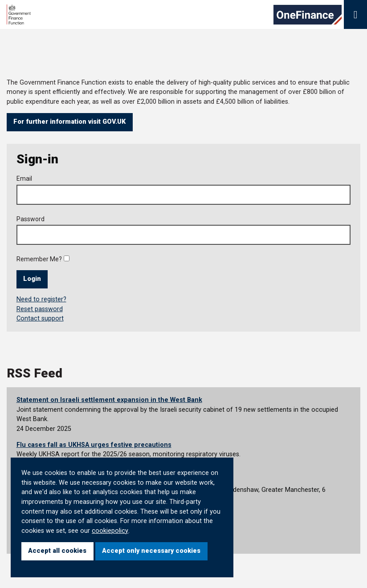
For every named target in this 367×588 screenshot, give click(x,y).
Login (32, 279)
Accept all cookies (57, 551)
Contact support (40, 318)
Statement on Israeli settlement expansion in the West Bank (109, 400)
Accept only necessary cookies (151, 551)
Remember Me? (39, 259)
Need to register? (41, 299)
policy (120, 531)
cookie (102, 531)
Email (24, 178)
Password (31, 219)
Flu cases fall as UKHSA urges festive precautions (94, 445)
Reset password (40, 309)
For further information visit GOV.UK (69, 122)
